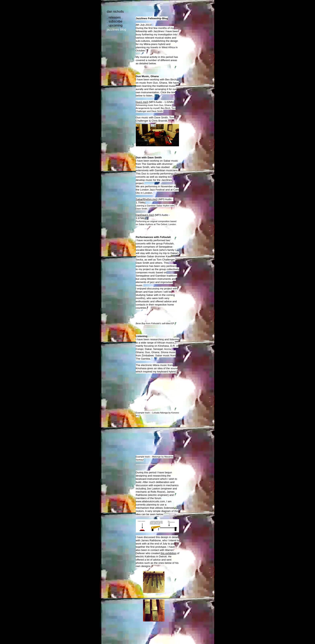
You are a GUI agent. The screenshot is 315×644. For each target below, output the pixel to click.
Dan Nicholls (115, 12)
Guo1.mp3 (142, 102)
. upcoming (115, 25)
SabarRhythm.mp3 (147, 199)
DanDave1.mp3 (145, 215)
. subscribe (115, 21)
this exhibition (168, 553)
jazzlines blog (117, 29)
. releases (114, 17)
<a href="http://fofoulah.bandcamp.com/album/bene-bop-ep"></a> (158, 317)
